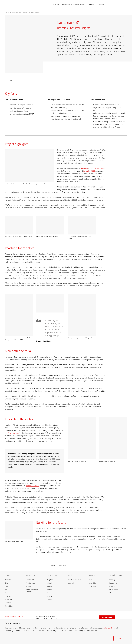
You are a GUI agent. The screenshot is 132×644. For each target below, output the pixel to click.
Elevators (55, 5)
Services (91, 5)
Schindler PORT (14, 433)
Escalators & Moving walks (73, 5)
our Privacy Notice (109, 628)
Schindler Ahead (32, 486)
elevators (84, 169)
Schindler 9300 (89, 171)
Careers (101, 5)
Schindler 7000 (98, 169)
